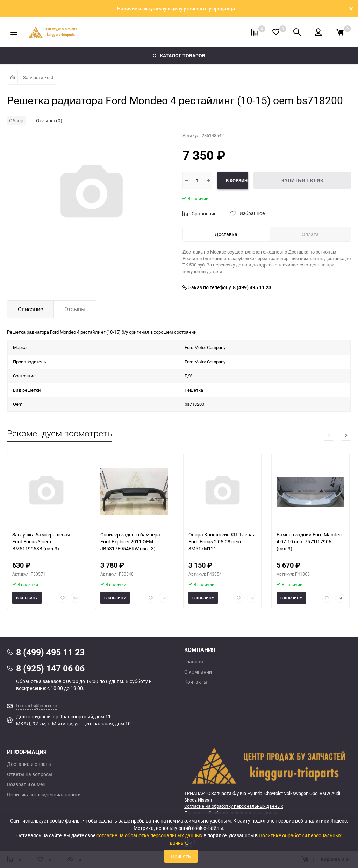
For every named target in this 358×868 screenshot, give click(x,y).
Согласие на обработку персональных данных (234, 806)
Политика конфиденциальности (44, 795)
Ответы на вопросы (30, 774)
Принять (181, 856)
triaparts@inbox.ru (37, 706)
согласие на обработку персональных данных (149, 835)
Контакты (196, 682)
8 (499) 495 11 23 (252, 287)
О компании (198, 672)
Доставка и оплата (29, 764)
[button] (346, 436)
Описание (30, 309)
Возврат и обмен (26, 784)
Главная (194, 662)
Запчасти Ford (38, 77)
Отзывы (75, 309)
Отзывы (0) (49, 120)
